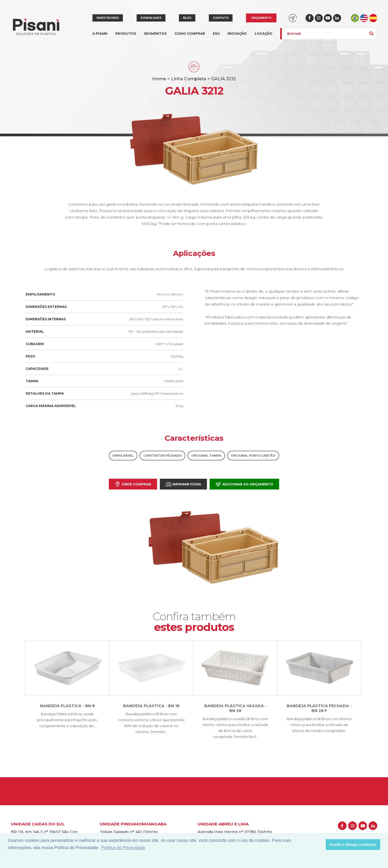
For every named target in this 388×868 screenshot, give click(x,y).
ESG (216, 34)
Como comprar (190, 34)
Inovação (237, 34)
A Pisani (100, 37)
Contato (221, 18)
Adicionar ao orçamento (244, 484)
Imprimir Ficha (183, 484)
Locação (264, 34)
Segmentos (155, 37)
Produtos (126, 37)
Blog (187, 18)
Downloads (151, 18)
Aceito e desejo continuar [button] (353, 845)
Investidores (108, 18)
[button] (320, 845)
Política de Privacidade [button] (123, 848)
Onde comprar (133, 484)
